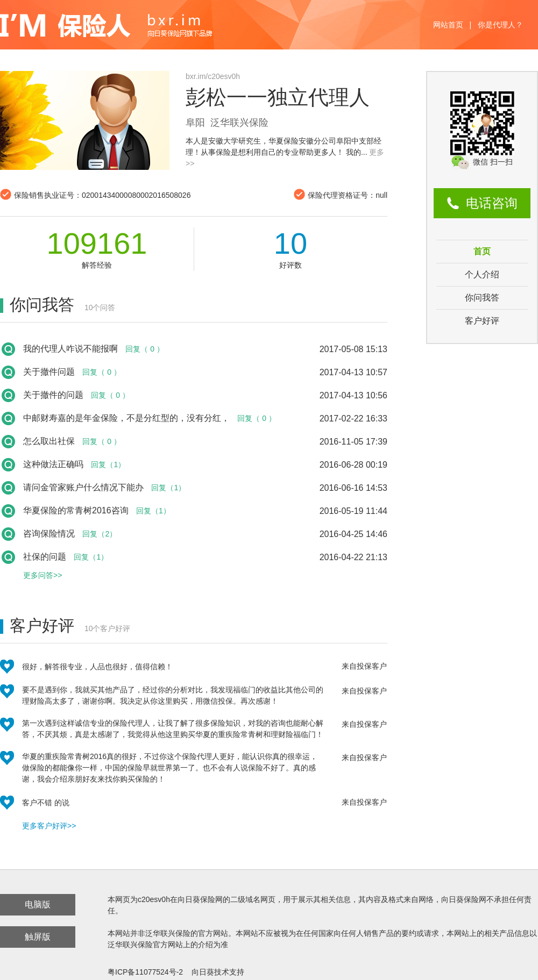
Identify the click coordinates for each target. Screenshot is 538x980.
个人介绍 (482, 274)
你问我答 (482, 298)
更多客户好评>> (49, 826)
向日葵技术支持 (218, 972)
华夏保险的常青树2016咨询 (76, 510)
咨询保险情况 (49, 534)
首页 (482, 251)
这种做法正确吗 (53, 464)
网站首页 (448, 25)
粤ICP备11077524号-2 (145, 972)
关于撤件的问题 (53, 395)
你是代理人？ (500, 25)
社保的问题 (45, 557)
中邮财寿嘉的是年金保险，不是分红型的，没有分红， (126, 418)
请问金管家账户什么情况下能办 (83, 487)
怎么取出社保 (49, 441)
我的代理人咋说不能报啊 (70, 349)
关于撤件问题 (49, 372)
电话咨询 (492, 203)
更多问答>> (43, 575)
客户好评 (482, 321)
